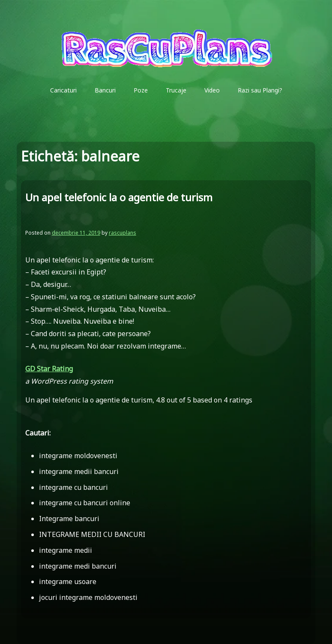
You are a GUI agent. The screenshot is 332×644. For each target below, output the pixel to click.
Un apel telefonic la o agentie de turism (119, 197)
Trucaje (176, 90)
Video (212, 90)
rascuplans (123, 233)
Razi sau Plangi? (260, 90)
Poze (141, 90)
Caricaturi (63, 90)
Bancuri (105, 90)
